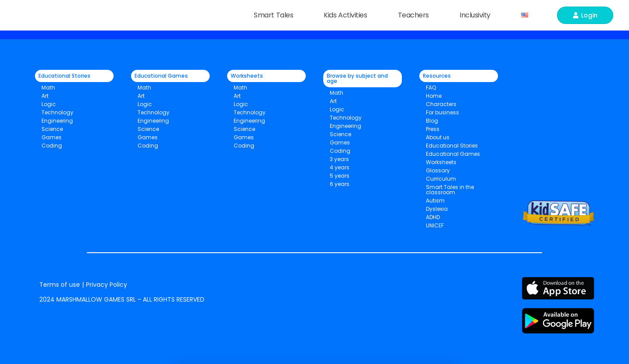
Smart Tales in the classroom (450, 190)
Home (434, 96)
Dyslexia (437, 209)
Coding (52, 146)
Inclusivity (477, 15)
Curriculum (441, 179)
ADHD (433, 217)
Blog (432, 121)
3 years (339, 159)
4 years (340, 167)
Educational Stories (452, 146)
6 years (340, 184)
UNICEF (435, 225)
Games (148, 137)
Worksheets (441, 162)
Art (45, 96)
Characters (441, 104)
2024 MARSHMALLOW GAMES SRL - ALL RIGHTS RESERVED (122, 299)
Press (433, 129)
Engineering (57, 121)
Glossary (438, 170)
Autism (435, 201)
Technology (57, 112)
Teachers (416, 15)
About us (438, 137)
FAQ (431, 88)
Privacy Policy (107, 285)
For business (442, 112)
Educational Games (453, 154)
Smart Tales (276, 15)
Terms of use (60, 285)
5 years (340, 176)
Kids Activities (347, 15)
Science (52, 129)
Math (48, 88)
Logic (49, 104)
